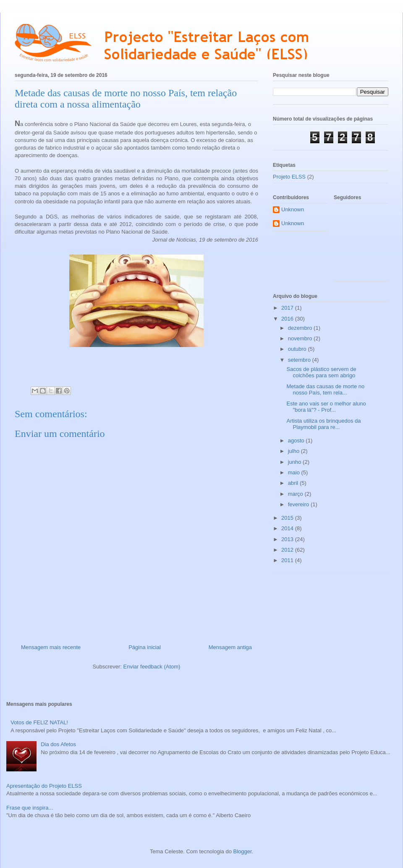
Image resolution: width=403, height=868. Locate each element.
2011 (288, 560)
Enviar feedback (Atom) (152, 667)
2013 (288, 539)
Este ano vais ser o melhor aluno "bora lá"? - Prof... (326, 407)
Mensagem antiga (230, 647)
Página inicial (145, 647)
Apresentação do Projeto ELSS (44, 786)
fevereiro (299, 504)
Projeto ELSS (289, 177)
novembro (301, 338)
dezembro (301, 328)
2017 (288, 308)
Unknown (293, 209)
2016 (288, 319)
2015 (288, 518)
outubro (298, 349)
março (296, 494)
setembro (300, 360)
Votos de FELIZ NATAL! (39, 722)
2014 (288, 528)
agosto (297, 441)
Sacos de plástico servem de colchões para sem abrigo (321, 372)
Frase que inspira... (30, 808)
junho (295, 462)
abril (294, 483)
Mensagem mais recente (51, 647)
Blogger (243, 851)
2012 (288, 550)
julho (294, 451)
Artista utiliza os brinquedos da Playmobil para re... (323, 424)
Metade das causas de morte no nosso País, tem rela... (325, 390)
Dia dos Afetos (58, 744)
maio (295, 472)
